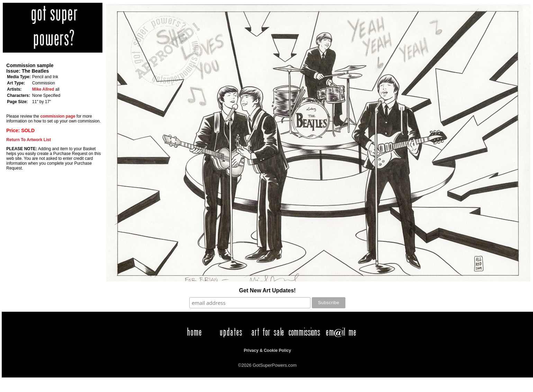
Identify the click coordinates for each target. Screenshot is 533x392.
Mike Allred (43, 89)
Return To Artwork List (29, 140)
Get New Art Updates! (268, 290)
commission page (58, 116)
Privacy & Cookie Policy (267, 350)
